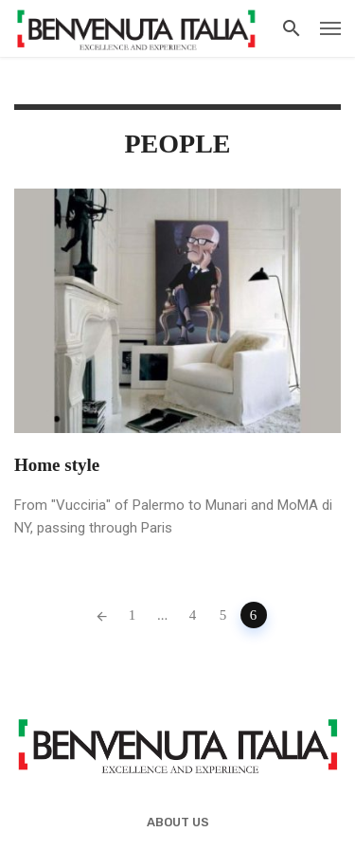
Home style (57, 465)
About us (178, 822)
